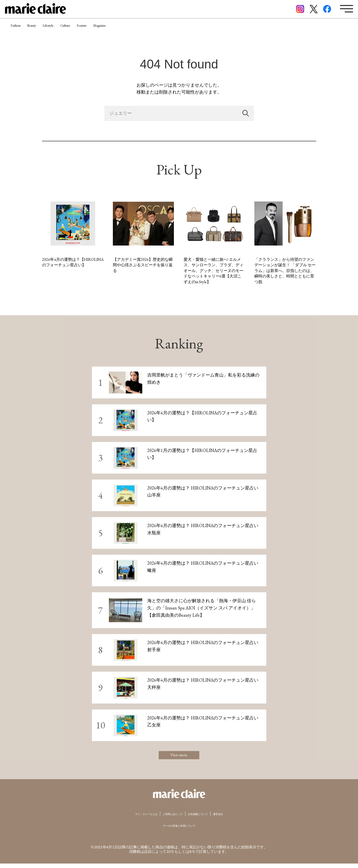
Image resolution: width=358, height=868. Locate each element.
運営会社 (234, 818)
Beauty (44, 31)
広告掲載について (206, 818)
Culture (96, 31)
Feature (121, 31)
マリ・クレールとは (134, 818)
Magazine (148, 31)
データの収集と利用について (179, 830)
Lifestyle (70, 31)
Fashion (20, 31)
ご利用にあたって (171, 818)
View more (179, 757)
